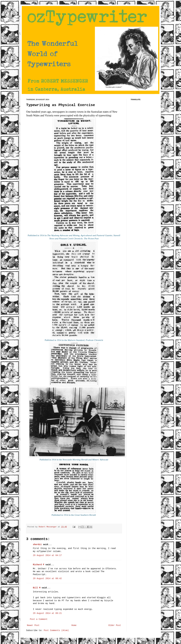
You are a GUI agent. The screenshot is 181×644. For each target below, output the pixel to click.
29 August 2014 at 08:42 (47, 579)
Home (74, 625)
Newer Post (33, 625)
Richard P (39, 565)
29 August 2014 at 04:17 (47, 555)
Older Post (115, 625)
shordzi (37, 544)
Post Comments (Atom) (56, 630)
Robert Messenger (48, 527)
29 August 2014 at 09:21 (47, 613)
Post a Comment (39, 619)
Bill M (37, 588)
